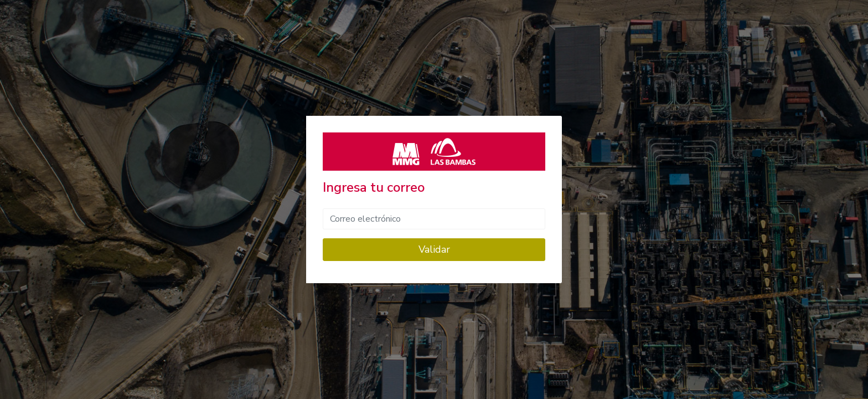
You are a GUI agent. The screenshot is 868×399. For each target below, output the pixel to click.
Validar (434, 249)
